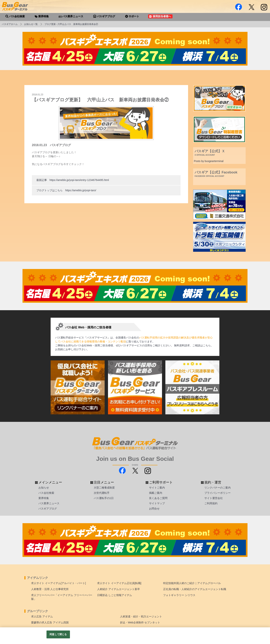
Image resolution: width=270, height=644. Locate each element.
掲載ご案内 (156, 493)
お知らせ (44, 488)
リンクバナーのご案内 (217, 488)
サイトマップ (157, 503)
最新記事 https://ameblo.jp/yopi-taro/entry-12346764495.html (73, 180)
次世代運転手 (102, 493)
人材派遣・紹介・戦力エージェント (141, 616)
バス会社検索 (46, 493)
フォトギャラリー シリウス (179, 595)
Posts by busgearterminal (209, 161)
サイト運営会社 (214, 498)
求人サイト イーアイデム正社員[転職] (119, 583)
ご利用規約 (211, 503)
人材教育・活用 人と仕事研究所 (50, 589)
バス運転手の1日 (104, 498)
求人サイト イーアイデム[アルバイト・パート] (58, 583)
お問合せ (154, 509)
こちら (207, 345)
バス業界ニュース (49, 503)
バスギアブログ (48, 509)
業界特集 (44, 498)
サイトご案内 (157, 488)
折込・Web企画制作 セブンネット (140, 622)
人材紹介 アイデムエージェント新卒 (118, 589)
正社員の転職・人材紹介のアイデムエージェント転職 (195, 589)
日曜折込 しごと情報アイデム (115, 595)
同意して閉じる (58, 634)
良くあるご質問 (158, 498)
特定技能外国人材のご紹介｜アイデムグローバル (192, 583)
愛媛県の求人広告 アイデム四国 (50, 622)
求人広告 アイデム (42, 616)
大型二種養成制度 (104, 488)
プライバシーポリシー (217, 493)
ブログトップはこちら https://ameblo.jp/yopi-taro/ (66, 190)
